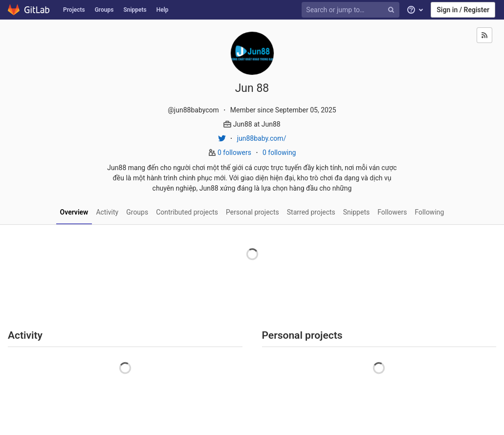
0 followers (235, 152)
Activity (107, 212)
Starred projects (311, 212)
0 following (279, 152)
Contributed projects (187, 212)
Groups (104, 10)
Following (430, 212)
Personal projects (252, 212)
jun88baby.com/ (262, 138)
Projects (74, 10)
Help (163, 10)
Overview (74, 212)
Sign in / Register (463, 10)
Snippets (135, 10)
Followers (392, 212)
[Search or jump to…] (352, 10)
